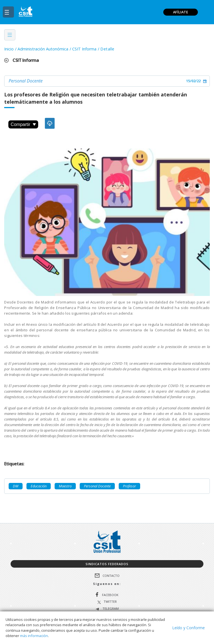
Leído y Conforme (189, 628)
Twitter (110, 602)
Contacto (111, 576)
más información (34, 636)
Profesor (129, 486)
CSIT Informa (84, 49)
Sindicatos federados (107, 564)
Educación (39, 486)
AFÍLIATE (181, 12)
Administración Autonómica (43, 49)
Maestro (65, 486)
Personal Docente (26, 81)
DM (16, 486)
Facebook (110, 595)
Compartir (23, 124)
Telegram (110, 609)
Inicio (9, 49)
